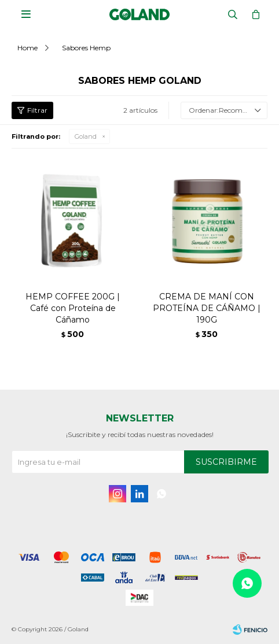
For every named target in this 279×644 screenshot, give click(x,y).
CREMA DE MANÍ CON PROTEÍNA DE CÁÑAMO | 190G (207, 308)
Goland (86, 136)
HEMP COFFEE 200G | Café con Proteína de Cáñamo (73, 308)
